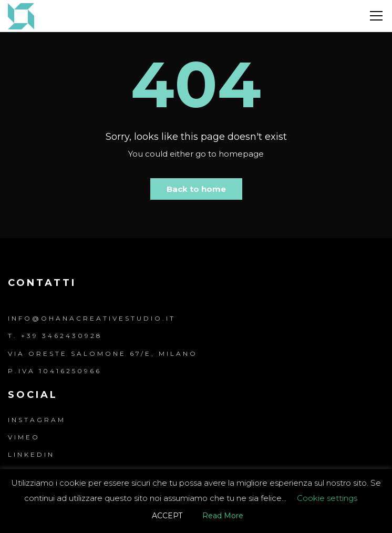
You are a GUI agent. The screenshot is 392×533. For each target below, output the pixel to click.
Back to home (196, 189)
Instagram (37, 420)
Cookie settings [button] (327, 498)
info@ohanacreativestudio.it (92, 318)
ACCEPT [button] (167, 516)
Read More (223, 516)
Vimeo (24, 437)
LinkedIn (31, 454)
